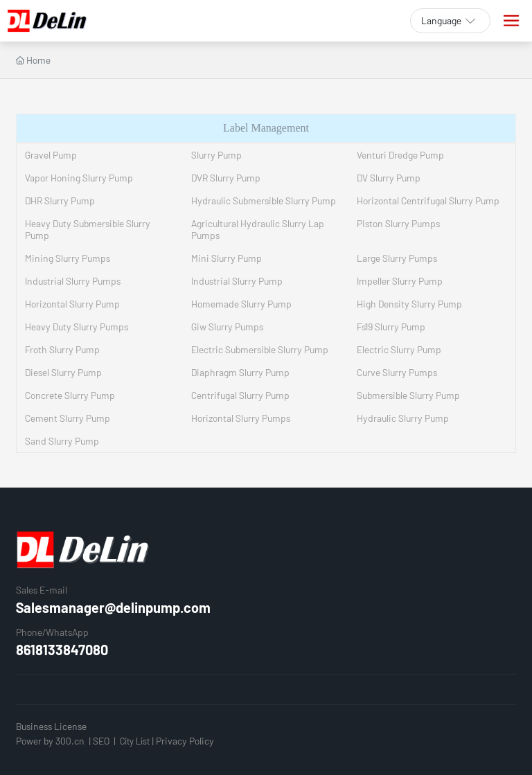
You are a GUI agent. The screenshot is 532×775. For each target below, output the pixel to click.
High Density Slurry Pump (409, 304)
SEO (101, 741)
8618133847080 (62, 650)
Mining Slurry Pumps (68, 258)
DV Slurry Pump (389, 178)
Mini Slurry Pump (227, 258)
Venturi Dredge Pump (400, 155)
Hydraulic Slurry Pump (403, 418)
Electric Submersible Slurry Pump (260, 349)
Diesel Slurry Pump (63, 372)
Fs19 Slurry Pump (391, 327)
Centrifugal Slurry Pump (240, 395)
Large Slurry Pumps (397, 258)
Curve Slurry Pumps (397, 372)
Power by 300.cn (50, 741)
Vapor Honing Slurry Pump (79, 178)
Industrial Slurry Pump (237, 281)
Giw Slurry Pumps (227, 327)
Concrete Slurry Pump (70, 395)
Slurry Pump (216, 155)
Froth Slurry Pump (62, 349)
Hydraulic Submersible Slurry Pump (264, 201)
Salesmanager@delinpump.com (113, 607)
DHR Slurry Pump (60, 201)
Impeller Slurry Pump (400, 281)
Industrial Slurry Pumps (73, 281)
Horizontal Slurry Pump (72, 304)
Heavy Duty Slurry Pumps (77, 327)
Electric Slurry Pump (399, 349)
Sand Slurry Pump (62, 441)
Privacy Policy (185, 741)
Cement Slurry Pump (68, 418)
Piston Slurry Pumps (398, 223)
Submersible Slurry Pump (408, 395)
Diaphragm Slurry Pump (240, 372)
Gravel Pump (51, 155)
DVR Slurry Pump (226, 178)
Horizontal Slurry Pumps (241, 418)
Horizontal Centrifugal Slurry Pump (428, 201)
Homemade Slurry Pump (241, 304)
